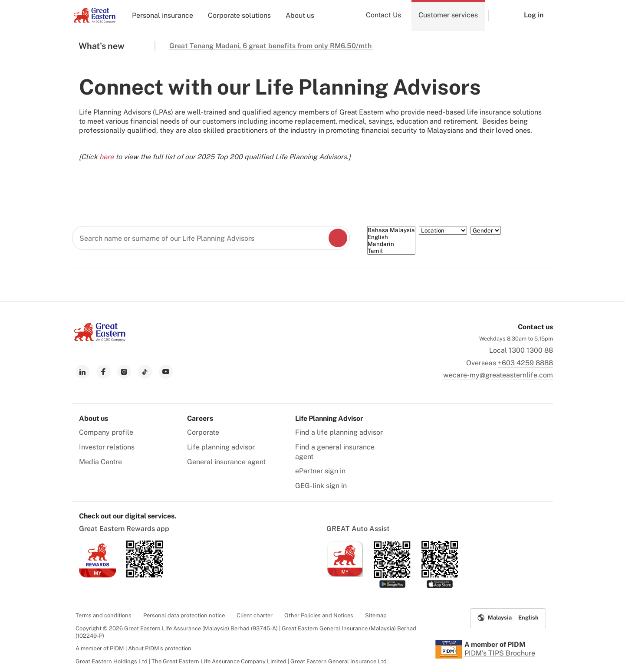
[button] (500, 15)
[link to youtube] (166, 372)
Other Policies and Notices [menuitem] (319, 615)
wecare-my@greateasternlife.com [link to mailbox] (498, 375)
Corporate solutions (239, 15)
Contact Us (383, 15)
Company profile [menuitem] (106, 432)
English (391, 237)
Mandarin (391, 244)
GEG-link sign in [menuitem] (321, 486)
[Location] (443, 230)
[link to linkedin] (82, 372)
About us (300, 15)
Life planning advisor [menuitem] (221, 447)
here (107, 157)
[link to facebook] (103, 372)
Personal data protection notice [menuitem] (184, 615)
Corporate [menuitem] (203, 432)
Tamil (391, 251)
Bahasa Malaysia (391, 230)
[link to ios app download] (97, 575)
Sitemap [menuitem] (376, 615)
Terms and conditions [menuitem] (104, 615)
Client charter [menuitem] (255, 615)
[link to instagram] (124, 372)
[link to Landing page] (100, 339)
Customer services (448, 15)
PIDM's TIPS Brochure (500, 653)
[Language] (391, 240)
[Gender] (486, 230)
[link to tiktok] (145, 372)
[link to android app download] (145, 575)
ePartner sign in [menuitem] (320, 471)
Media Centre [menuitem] (100, 462)
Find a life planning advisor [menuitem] (339, 432)
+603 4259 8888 (525, 363)
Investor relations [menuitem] (107, 447)
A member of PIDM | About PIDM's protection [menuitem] (133, 648)
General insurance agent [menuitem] (226, 462)
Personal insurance (163, 15)
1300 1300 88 (531, 350)
